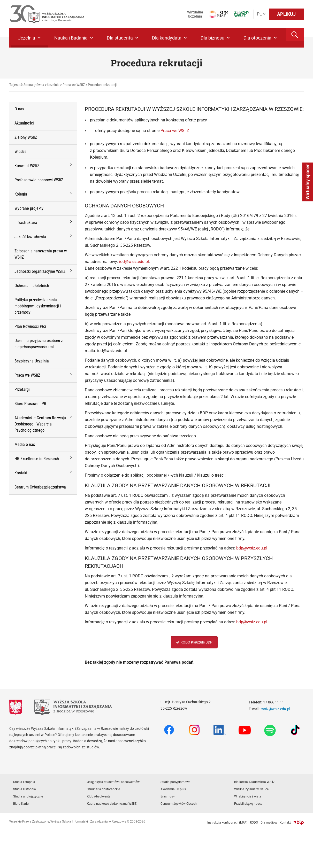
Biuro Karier (21, 804)
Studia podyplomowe (175, 782)
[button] (295, 35)
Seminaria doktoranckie (103, 789)
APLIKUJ (286, 14)
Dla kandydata (170, 38)
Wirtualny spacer (307, 182)
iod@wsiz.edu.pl (134, 262)
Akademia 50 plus (173, 789)
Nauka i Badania (74, 38)
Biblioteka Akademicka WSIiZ (254, 782)
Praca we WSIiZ (175, 131)
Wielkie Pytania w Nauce (251, 789)
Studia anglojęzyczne (28, 796)
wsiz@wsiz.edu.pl (276, 709)
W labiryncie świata (248, 796)
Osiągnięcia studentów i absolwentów (113, 782)
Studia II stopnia (25, 789)
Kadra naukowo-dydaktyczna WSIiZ (112, 804)
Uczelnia (29, 38)
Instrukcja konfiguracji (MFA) (227, 823)
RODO (254, 823)
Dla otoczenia (261, 38)
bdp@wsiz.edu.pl (252, 548)
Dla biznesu (216, 38)
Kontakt (285, 823)
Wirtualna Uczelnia (195, 14)
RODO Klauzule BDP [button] (194, 642)
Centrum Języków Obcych (179, 804)
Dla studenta (123, 38)
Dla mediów (269, 823)
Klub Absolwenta (99, 796)
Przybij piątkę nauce (248, 804)
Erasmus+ (168, 796)
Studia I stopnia (24, 782)
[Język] (261, 14)
